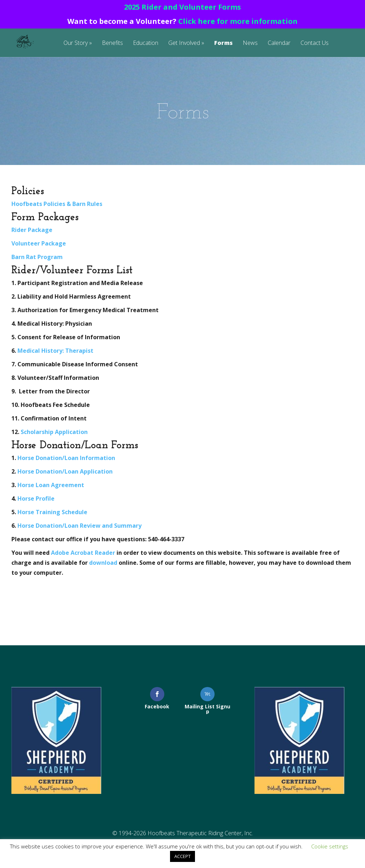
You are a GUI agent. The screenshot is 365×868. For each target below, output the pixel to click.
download (104, 563)
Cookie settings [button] (330, 846)
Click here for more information (238, 21)
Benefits (112, 43)
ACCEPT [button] (182, 856)
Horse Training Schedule (52, 512)
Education (146, 43)
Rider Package (32, 230)
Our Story (76, 43)
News (250, 43)
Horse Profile (36, 498)
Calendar (279, 43)
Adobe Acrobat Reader (83, 553)
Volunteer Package (39, 243)
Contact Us (315, 43)
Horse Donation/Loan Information (66, 458)
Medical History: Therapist (55, 351)
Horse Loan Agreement (51, 485)
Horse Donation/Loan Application (65, 471)
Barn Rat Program (37, 257)
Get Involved (184, 43)
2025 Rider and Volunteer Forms (182, 7)
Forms (223, 43)
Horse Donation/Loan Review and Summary (79, 526)
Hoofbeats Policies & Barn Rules (57, 204)
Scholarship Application (54, 432)
